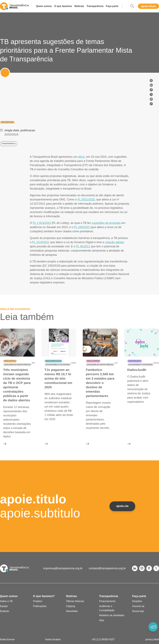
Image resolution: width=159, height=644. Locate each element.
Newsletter (72, 611)
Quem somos (44, 6)
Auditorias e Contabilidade (107, 608)
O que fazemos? (44, 596)
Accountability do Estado (58, 365)
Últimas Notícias (75, 601)
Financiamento (107, 601)
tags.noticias (7, 122)
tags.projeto (135, 361)
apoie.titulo (148, 6)
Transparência (95, 6)
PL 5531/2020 (86, 199)
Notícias (79, 6)
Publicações (40, 606)
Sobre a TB (6, 601)
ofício (81, 157)
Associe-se (138, 606)
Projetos (38, 601)
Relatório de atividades (112, 615)
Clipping (71, 606)
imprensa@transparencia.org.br (63, 568)
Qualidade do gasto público (17, 365)
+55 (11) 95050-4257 (103, 639)
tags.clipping (93, 361)
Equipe (4, 606)
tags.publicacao (53, 361)
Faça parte (112, 6)
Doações (137, 601)
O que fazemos (63, 6)
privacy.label (152, 639)
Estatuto (5, 611)
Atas (102, 620)
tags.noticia (10, 361)
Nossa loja (138, 611)
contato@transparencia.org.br (107, 568)
